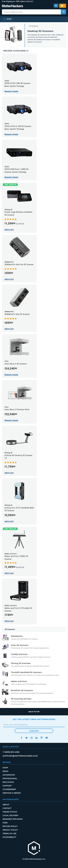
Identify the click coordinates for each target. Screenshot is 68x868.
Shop (5, 768)
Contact (7, 808)
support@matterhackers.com (20, 756)
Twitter (26, 738)
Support (7, 786)
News (5, 771)
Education (8, 782)
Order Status (10, 812)
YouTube (47, 738)
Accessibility (9, 837)
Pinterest (42, 738)
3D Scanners (34, 26)
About (6, 805)
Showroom (9, 775)
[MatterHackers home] (13, 6)
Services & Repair (12, 793)
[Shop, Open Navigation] (7, 19)
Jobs (5, 823)
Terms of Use (9, 834)
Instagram (31, 738)
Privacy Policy (10, 830)
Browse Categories (16, 51)
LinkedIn (37, 738)
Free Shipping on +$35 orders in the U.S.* (18, 1)
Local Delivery (10, 815)
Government (9, 789)
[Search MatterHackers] (63, 12)
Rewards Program (13, 819)
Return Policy (10, 826)
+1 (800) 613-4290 (11, 752)
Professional (10, 779)
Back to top (34, 712)
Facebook (21, 738)
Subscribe (34, 731)
